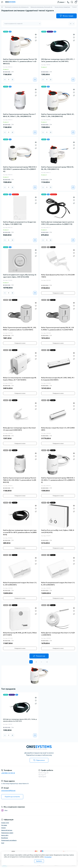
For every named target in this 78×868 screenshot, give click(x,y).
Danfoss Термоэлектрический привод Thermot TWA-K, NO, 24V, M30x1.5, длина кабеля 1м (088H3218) (20, 480)
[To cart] (35, 80)
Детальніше (48, 857)
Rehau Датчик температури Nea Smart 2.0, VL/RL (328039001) (58, 634)
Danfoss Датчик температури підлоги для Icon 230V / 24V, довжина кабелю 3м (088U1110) (58, 223)
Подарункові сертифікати (9, 840)
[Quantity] (9, 80)
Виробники (5, 838)
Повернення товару (7, 833)
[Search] (72, 2)
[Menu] (2, 2)
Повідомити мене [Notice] (58, 293)
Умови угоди (5, 823)
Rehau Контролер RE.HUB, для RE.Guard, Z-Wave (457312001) (20, 634)
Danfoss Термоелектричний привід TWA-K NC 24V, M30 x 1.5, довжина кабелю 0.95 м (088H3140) (58, 480)
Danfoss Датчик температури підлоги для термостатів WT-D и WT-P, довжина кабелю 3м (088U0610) (20, 532)
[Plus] (13, 80)
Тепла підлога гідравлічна (62, 7)
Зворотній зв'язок (7, 830)
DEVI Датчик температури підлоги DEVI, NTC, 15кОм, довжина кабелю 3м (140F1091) (58, 60)
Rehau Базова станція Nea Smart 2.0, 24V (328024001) (58, 429)
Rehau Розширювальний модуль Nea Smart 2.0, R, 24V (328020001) (58, 584)
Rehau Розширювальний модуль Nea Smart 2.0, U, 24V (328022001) (20, 584)
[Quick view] (36, 34)
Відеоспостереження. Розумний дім (42, 7)
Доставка (4, 825)
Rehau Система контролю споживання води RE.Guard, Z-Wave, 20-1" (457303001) (20, 379)
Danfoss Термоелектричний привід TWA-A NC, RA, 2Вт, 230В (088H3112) (58, 168)
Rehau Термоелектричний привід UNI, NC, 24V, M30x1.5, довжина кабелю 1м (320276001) (20, 329)
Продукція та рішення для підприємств (17, 7)
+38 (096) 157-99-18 (8, 773)
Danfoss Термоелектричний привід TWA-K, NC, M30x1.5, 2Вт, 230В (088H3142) (58, 115)
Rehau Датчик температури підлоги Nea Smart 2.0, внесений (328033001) (19, 429)
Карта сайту (5, 835)
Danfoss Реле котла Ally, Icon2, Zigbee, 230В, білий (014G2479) (58, 531)
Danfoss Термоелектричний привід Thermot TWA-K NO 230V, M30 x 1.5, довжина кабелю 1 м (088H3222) (20, 61)
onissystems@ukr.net (8, 791)
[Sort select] (22, 24)
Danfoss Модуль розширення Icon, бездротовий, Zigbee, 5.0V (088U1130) (20, 223)
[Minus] (5, 80)
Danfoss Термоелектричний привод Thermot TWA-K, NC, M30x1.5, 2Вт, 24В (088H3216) (19, 115)
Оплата (3, 828)
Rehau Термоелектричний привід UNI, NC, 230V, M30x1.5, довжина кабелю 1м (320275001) (58, 329)
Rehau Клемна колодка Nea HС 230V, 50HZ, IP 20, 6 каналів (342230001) (58, 379)
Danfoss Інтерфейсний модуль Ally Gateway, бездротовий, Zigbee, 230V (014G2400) (20, 276)
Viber (4, 810)
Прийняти (39, 861)
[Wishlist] (36, 37)
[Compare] (36, 40)
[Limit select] (72, 24)
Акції (3, 843)
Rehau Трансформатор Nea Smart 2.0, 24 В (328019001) (58, 276)
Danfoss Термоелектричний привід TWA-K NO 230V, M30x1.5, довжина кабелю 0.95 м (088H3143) (20, 169)
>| (47, 662)
